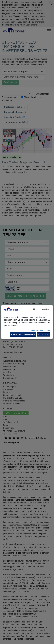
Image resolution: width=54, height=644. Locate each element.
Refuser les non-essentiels (23, 334)
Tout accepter (44, 334)
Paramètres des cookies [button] (40, 331)
